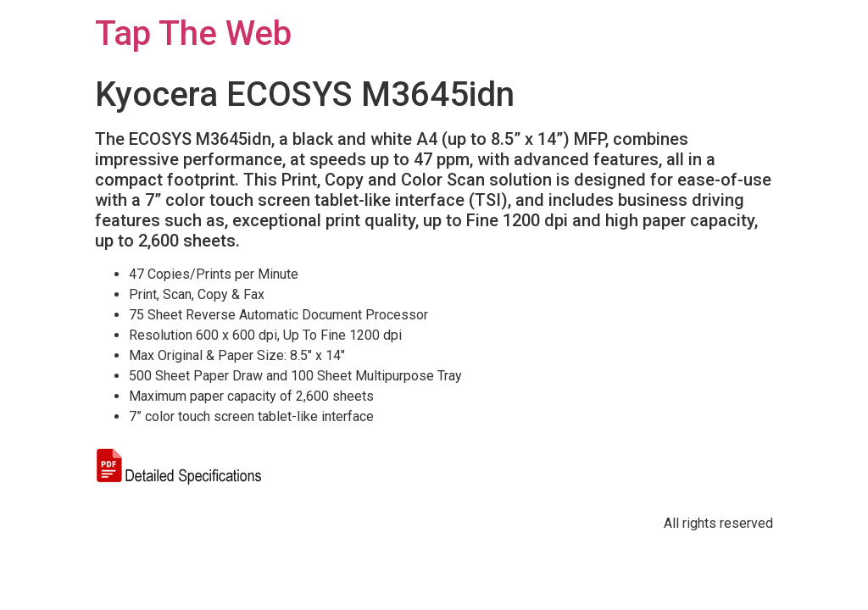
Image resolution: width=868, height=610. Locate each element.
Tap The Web (193, 33)
